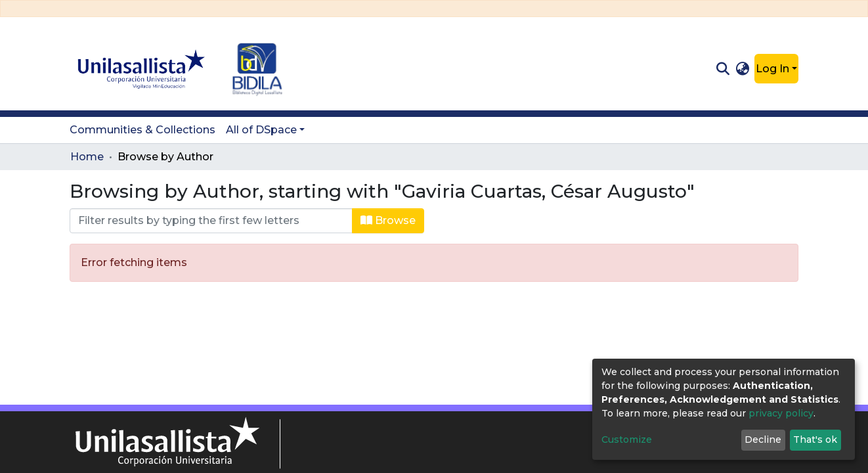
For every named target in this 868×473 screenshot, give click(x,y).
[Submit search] (723, 69)
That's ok (815, 439)
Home (87, 157)
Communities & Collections (142, 130)
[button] (743, 69)
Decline (763, 439)
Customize (627, 439)
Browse (388, 220)
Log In (772, 69)
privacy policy (781, 413)
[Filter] (211, 221)
